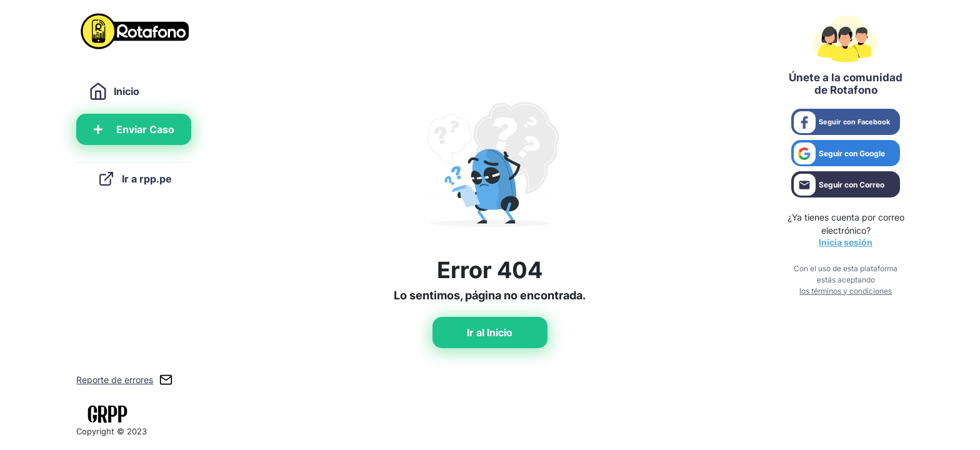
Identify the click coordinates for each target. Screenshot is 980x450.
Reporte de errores (115, 380)
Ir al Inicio (490, 332)
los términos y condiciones (846, 291)
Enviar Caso (134, 129)
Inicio (114, 91)
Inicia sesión (846, 242)
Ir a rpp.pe (134, 179)
